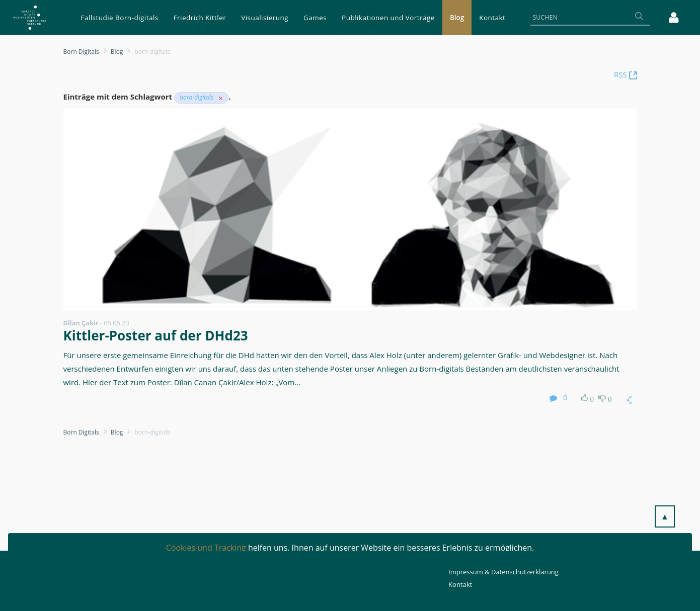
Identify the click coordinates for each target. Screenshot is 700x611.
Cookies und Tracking (206, 548)
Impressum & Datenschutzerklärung (503, 572)
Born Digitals (81, 52)
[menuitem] (120, 18)
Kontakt (460, 584)
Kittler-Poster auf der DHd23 (156, 335)
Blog (117, 52)
